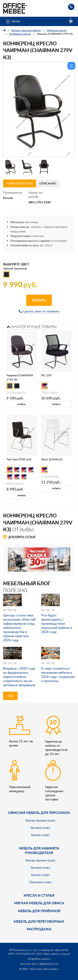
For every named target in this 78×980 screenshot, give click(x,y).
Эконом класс (40, 828)
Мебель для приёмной (39, 911)
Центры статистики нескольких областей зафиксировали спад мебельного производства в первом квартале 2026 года (19, 628)
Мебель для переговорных (39, 921)
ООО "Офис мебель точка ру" (53, 954)
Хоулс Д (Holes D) (52, 459)
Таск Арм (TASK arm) (19, 459)
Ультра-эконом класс (40, 820)
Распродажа (39, 929)
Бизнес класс (41, 835)
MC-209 (46, 375)
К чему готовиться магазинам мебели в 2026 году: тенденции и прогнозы (58, 675)
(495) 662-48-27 (29, 964)
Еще (10, 696)
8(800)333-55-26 (49, 964)
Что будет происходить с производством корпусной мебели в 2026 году (57, 623)
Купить (39, 300)
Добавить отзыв (22, 537)
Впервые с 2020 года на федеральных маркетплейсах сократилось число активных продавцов (19, 677)
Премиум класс (41, 882)
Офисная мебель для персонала (39, 813)
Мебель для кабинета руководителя (39, 850)
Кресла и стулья (39, 895)
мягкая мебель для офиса (39, 903)
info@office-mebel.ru (39, 959)
